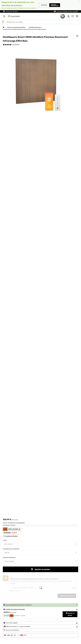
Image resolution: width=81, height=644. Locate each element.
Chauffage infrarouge (35, 27)
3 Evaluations (16, 45)
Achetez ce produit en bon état (15, 609)
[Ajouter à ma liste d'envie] (77, 36)
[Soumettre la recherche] (3, 22)
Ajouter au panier (40, 569)
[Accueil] (5, 27)
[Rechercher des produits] (40, 22)
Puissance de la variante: (11, 549)
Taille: (5, 540)
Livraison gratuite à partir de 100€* (67, 11)
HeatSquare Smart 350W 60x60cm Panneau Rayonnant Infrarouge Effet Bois (24, 29)
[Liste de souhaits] (73, 16)
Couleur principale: (9, 558)
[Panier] (77, 16)
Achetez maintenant (55, 5)
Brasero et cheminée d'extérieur (17, 27)
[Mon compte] (68, 16)
